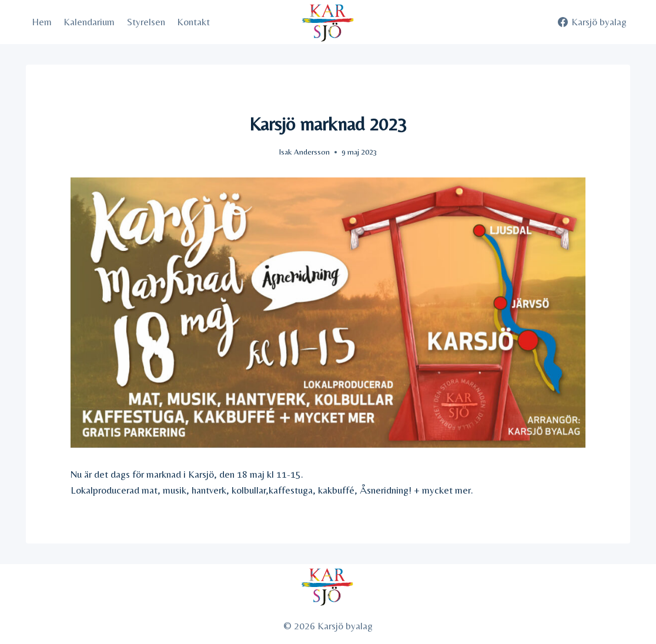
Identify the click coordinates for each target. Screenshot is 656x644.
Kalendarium (89, 22)
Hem (42, 22)
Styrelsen (146, 22)
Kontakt (193, 22)
